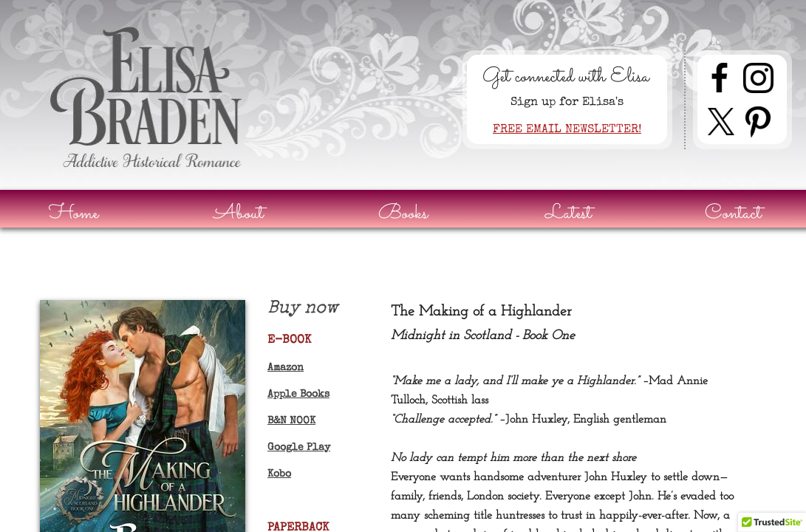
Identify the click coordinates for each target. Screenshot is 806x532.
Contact (733, 214)
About (239, 214)
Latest (568, 214)
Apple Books (298, 395)
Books (403, 214)
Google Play (299, 448)
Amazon (286, 368)
